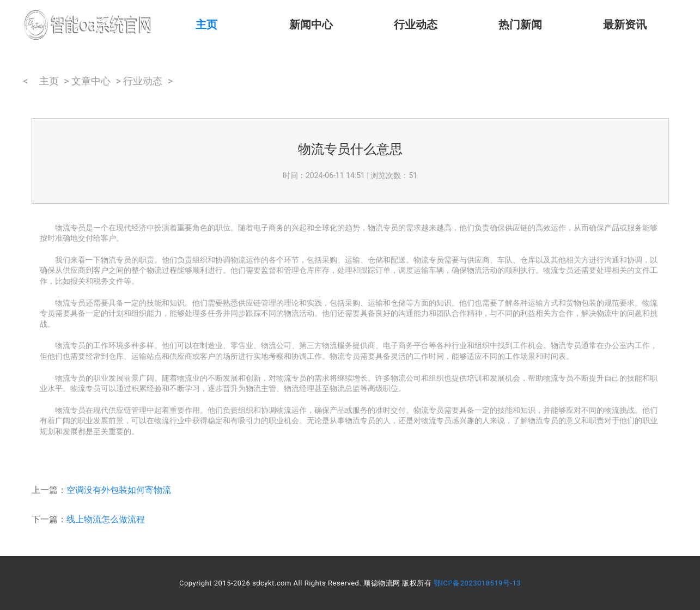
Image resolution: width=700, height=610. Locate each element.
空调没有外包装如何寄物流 (119, 490)
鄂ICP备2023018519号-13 (477, 583)
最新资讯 (625, 25)
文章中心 (91, 81)
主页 (206, 25)
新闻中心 (311, 25)
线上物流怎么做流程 (106, 519)
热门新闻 (520, 25)
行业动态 (416, 25)
